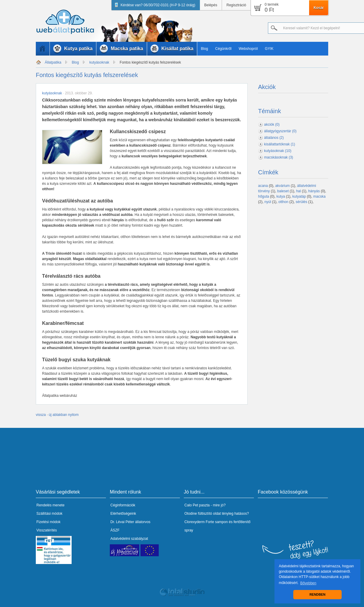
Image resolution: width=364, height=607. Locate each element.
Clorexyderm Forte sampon (206, 522)
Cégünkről (223, 49)
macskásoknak (279, 157)
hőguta (264, 196)
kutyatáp (299, 196)
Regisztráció (236, 5)
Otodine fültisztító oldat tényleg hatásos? (217, 514)
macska (319, 196)
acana (263, 186)
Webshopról (248, 49)
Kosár (319, 8)
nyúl (268, 202)
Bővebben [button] (308, 583)
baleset (283, 191)
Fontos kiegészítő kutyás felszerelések (150, 62)
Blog (204, 49)
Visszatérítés (47, 530)
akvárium (282, 186)
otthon (283, 202)
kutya (281, 196)
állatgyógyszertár (280, 131)
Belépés (211, 5)
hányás (314, 191)
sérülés (301, 202)
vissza (41, 415)
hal (298, 191)
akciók (272, 125)
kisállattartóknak (280, 144)
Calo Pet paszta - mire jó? (205, 505)
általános (274, 138)
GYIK (269, 49)
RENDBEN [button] (317, 594)
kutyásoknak (99, 62)
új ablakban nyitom (64, 415)
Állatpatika (53, 62)
